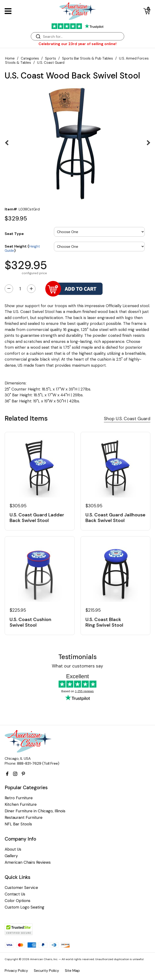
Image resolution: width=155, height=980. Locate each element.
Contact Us (15, 894)
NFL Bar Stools (18, 824)
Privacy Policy (16, 971)
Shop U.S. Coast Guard (127, 419)
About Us (13, 849)
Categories (30, 58)
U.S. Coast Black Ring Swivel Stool (104, 622)
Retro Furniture (19, 798)
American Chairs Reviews (28, 862)
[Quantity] (20, 289)
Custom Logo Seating (25, 907)
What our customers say (77, 666)
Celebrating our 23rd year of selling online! (77, 44)
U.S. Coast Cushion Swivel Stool (30, 622)
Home (10, 58)
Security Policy (46, 971)
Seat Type (14, 234)
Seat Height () (22, 248)
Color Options (18, 901)
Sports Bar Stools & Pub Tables (88, 58)
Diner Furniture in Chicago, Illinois (35, 811)
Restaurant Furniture (24, 818)
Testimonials (77, 657)
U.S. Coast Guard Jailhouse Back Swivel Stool (115, 518)
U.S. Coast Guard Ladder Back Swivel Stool (37, 518)
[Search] (82, 37)
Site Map (72, 971)
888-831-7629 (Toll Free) (38, 763)
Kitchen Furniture (21, 804)
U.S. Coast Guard (51, 63)
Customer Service (21, 888)
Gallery (11, 856)
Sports (51, 58)
